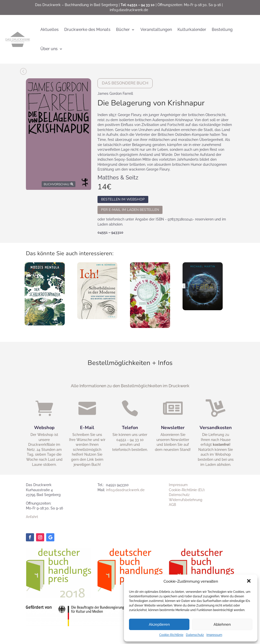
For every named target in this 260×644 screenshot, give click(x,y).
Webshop (43, 428)
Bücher (123, 30)
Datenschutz (195, 635)
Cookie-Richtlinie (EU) (187, 490)
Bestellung (222, 30)
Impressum (214, 635)
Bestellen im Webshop (123, 200)
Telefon (128, 428)
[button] (249, 581)
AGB (172, 505)
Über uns (49, 49)
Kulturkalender (192, 30)
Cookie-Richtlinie (171, 635)
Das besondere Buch (125, 83)
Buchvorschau (56, 184)
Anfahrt (32, 517)
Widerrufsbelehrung (186, 500)
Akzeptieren (159, 624)
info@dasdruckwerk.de (129, 10)
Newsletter (171, 428)
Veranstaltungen (156, 30)
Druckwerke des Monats (87, 30)
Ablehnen (222, 624)
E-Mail (85, 428)
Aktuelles (50, 30)
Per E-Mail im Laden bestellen (130, 210)
